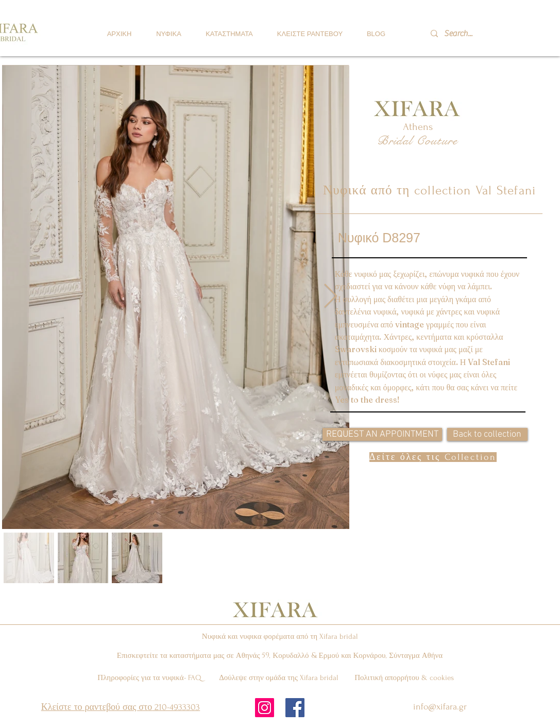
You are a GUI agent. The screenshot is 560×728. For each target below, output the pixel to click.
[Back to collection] (487, 434)
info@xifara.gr (440, 707)
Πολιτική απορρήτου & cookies (404, 678)
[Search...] (472, 34)
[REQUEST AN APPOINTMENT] (382, 434)
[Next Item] (330, 297)
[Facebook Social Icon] (295, 708)
